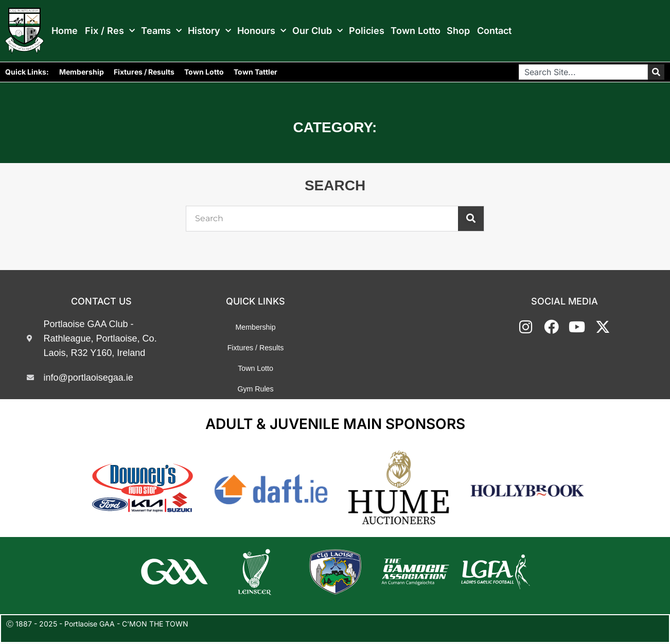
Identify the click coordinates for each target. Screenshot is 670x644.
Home (65, 31)
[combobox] (583, 72)
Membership (82, 72)
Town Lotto (416, 31)
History (209, 31)
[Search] (656, 72)
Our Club (318, 31)
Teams (161, 31)
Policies (367, 31)
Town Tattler (255, 72)
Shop (458, 31)
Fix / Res (110, 31)
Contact (494, 31)
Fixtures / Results (144, 72)
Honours (262, 31)
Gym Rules (255, 389)
